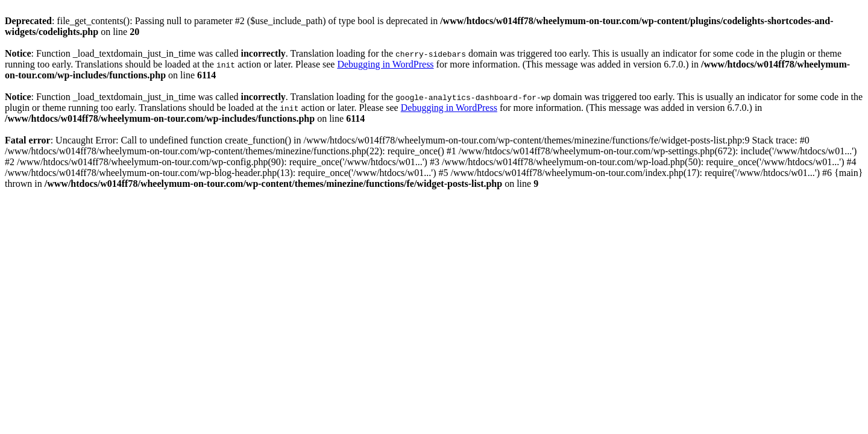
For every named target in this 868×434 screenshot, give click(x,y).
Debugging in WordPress (385, 64)
